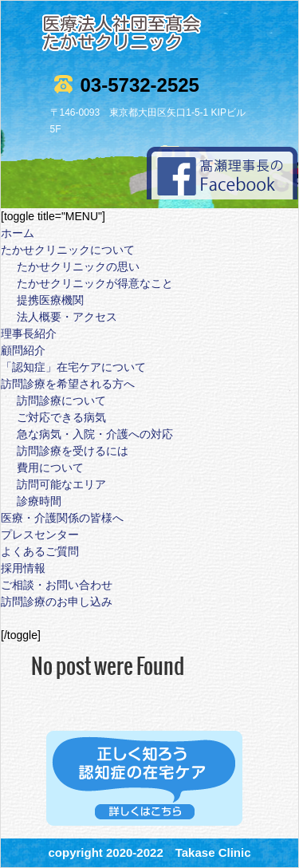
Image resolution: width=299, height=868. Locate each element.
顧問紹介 (23, 350)
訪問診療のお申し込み (57, 602)
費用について (50, 468)
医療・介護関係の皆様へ (62, 518)
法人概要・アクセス (67, 317)
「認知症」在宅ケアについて (73, 367)
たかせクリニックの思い (78, 266)
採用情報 (23, 568)
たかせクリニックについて (68, 250)
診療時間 (39, 501)
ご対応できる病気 (61, 417)
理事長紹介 (29, 333)
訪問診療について (61, 400)
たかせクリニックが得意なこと (95, 283)
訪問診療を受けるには (73, 451)
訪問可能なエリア (61, 484)
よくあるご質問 (40, 551)
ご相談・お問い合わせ (57, 585)
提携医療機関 (50, 300)
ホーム (18, 233)
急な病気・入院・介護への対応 (95, 434)
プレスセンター (40, 535)
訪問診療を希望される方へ (68, 384)
